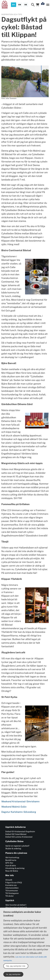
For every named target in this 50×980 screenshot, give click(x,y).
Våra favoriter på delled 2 (16, 908)
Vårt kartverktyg (12, 857)
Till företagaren (12, 893)
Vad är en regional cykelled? (17, 846)
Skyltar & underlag (13, 849)
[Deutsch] (26, 5)
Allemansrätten (12, 888)
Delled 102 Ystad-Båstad (16, 834)
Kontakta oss (11, 885)
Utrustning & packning (15, 868)
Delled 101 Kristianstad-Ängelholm (20, 832)
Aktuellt (9, 880)
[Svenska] (14, 5)
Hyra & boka (11, 866)
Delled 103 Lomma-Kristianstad (19, 837)
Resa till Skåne (12, 871)
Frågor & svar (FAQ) (14, 883)
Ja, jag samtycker (13, 974)
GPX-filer (9, 863)
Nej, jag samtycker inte (16, 966)
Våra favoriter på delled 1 (16, 905)
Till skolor (9, 896)
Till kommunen (12, 891)
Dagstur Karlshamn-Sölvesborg (19, 812)
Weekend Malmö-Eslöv (14, 807)
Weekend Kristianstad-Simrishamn (20, 801)
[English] (20, 5)
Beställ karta (11, 860)
